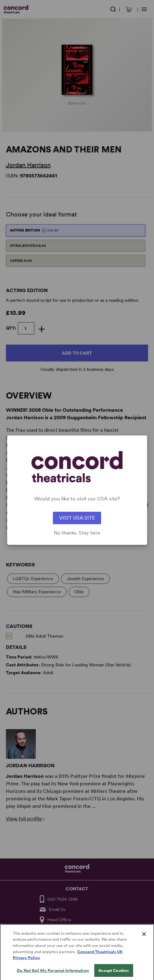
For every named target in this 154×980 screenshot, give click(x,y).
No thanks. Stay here (77, 533)
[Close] (144, 939)
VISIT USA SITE (77, 518)
